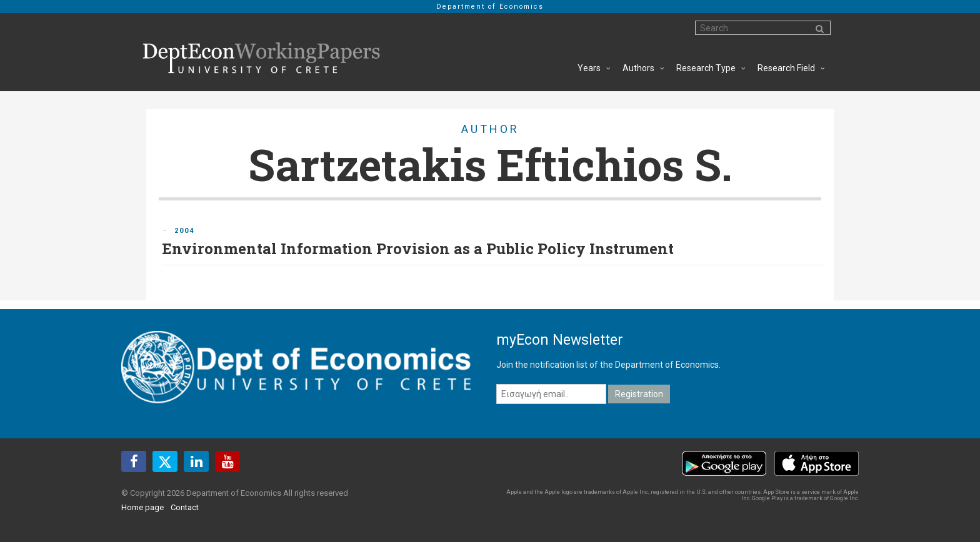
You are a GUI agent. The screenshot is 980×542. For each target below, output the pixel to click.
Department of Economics (490, 7)
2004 (184, 231)
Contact (185, 507)
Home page (142, 507)
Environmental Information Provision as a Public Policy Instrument (418, 249)
